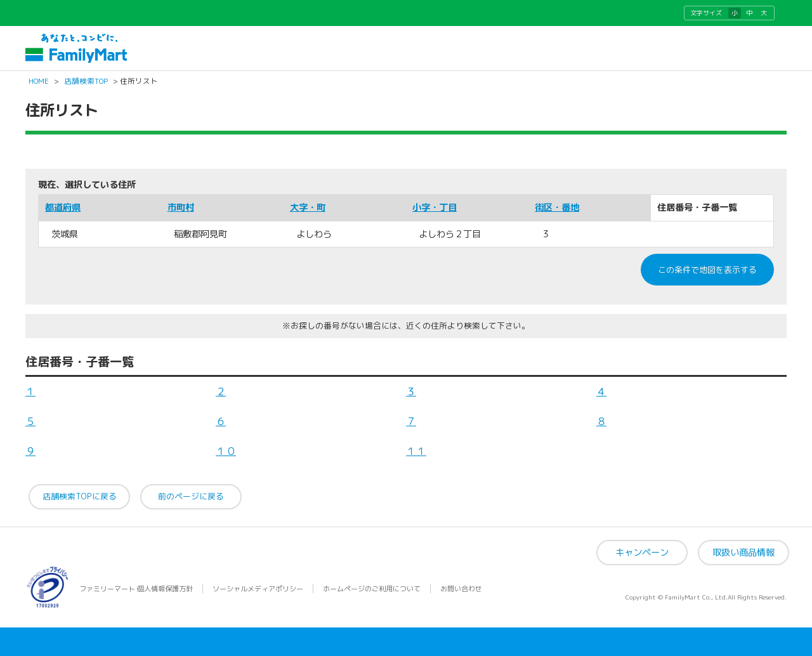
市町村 (181, 207)
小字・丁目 (435, 207)
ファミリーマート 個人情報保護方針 (136, 589)
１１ (416, 451)
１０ (226, 451)
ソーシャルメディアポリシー (258, 589)
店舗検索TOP (86, 81)
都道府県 (63, 207)
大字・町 (308, 207)
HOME (39, 81)
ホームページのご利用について (372, 589)
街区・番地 (557, 207)
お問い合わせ (461, 589)
